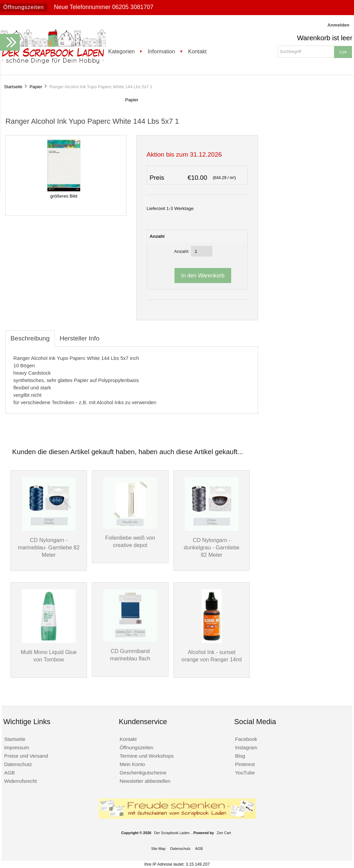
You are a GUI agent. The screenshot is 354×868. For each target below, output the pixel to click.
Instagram (246, 747)
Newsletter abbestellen (145, 781)
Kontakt (197, 51)
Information (161, 51)
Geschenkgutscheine (143, 773)
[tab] (109, 335)
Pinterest (245, 764)
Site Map (158, 849)
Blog (240, 756)
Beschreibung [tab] (30, 338)
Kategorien (122, 51)
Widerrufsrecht (20, 781)
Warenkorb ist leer (325, 38)
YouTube (245, 773)
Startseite (13, 87)
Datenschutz (18, 764)
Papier (36, 87)
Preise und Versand (26, 756)
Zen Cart (224, 833)
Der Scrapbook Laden (172, 833)
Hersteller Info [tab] (80, 338)
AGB (9, 773)
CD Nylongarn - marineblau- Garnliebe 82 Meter (49, 547)
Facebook (246, 739)
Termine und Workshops (146, 756)
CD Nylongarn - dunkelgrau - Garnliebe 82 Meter (212, 547)
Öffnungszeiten (24, 7)
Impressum (16, 747)
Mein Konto (132, 764)
